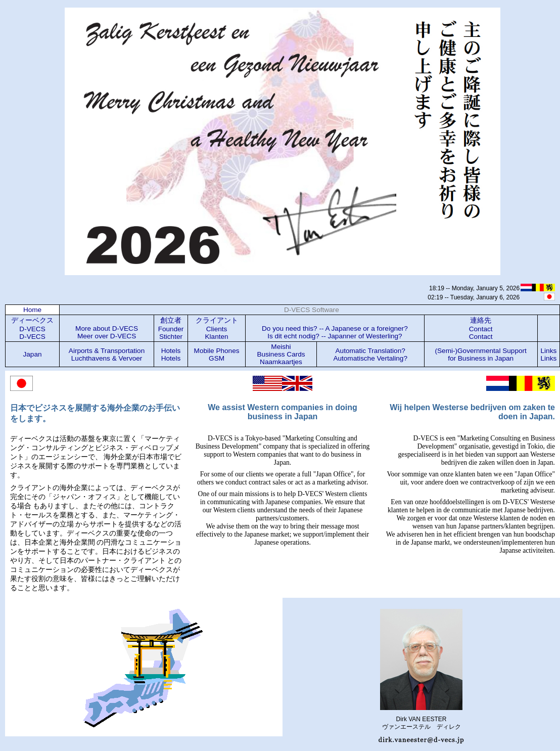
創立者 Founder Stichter (171, 328)
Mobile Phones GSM (217, 355)
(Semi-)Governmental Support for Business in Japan (480, 355)
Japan (33, 354)
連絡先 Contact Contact (481, 328)
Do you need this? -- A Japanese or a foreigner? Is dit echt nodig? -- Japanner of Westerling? (335, 332)
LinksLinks (549, 355)
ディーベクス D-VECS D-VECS (32, 328)
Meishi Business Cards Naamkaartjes (281, 354)
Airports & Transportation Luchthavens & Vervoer (107, 355)
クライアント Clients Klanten (217, 328)
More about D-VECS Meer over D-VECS (107, 332)
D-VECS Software (312, 310)
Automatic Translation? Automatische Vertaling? (370, 355)
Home (32, 310)
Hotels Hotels (171, 355)
